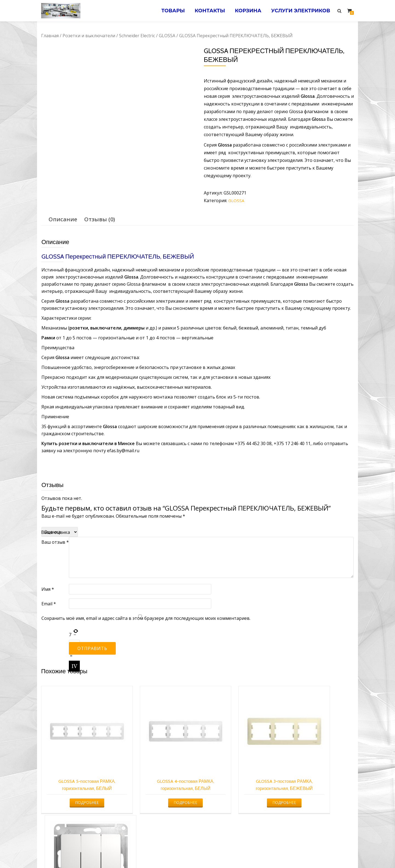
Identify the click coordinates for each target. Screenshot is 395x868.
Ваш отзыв (55, 542)
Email (49, 604)
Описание (63, 219)
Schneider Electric (137, 36)
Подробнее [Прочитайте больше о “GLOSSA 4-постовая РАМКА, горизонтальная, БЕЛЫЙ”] (157, 783)
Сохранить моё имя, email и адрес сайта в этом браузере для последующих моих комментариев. (146, 618)
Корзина (246, 11)
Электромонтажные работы (237, 853)
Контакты (207, 11)
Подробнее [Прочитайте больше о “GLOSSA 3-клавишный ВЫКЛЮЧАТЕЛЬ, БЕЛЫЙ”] (316, 783)
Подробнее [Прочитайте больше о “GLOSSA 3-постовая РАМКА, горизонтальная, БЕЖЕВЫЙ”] (236, 783)
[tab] (63, 219)
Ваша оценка (56, 532)
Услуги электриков (300, 11)
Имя (48, 589)
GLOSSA (167, 36)
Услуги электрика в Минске (157, 853)
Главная (50, 36)
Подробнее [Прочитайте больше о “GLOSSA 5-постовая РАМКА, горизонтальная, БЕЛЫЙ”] (77, 783)
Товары (169, 11)
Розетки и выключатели (89, 36)
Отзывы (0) (100, 219)
